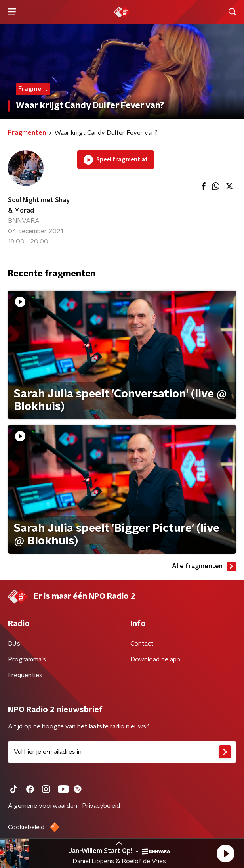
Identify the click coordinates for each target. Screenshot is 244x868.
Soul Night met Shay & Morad (39, 205)
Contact (142, 644)
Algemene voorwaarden (43, 806)
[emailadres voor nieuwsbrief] (122, 752)
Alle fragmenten (204, 567)
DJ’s (14, 644)
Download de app (155, 659)
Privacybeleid (101, 806)
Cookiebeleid (26, 827)
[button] (225, 853)
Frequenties (25, 675)
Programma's (27, 659)
